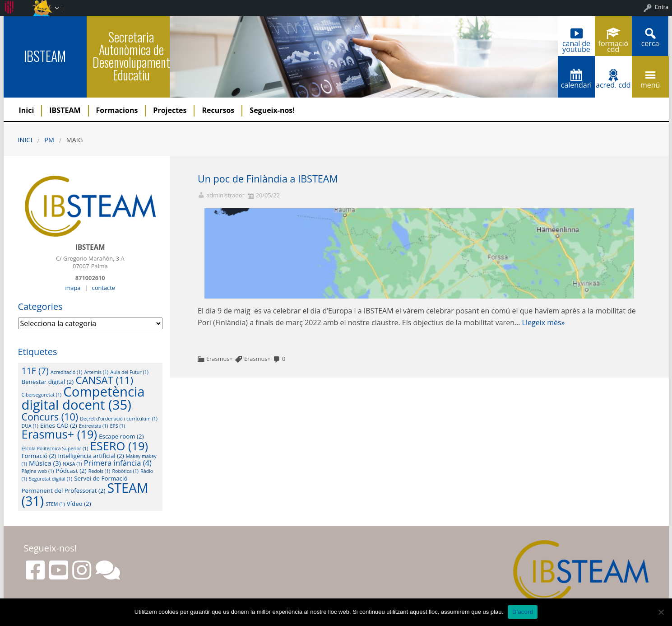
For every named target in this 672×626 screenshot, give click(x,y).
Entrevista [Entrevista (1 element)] (94, 426)
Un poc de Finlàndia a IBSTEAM (268, 179)
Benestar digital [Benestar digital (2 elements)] (48, 382)
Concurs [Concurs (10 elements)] (50, 417)
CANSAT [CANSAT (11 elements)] (104, 380)
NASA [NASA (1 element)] (72, 464)
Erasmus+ (220, 359)
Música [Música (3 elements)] (45, 463)
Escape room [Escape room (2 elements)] (121, 436)
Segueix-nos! (272, 110)
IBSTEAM (45, 56)
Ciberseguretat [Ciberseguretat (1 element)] (42, 395)
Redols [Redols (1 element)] (99, 471)
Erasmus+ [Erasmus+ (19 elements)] (60, 434)
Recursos (218, 110)
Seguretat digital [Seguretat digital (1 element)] (51, 479)
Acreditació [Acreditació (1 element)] (66, 372)
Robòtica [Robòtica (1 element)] (125, 471)
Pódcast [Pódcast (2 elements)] (71, 471)
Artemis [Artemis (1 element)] (97, 372)
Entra (662, 7)
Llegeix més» (544, 322)
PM (49, 140)
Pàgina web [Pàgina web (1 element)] (38, 471)
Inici (27, 110)
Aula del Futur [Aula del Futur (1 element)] (129, 372)
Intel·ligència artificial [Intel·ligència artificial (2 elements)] (91, 456)
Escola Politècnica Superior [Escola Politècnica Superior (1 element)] (55, 448)
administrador (225, 195)
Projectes (170, 110)
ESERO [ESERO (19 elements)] (119, 446)
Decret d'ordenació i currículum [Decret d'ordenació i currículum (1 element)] (119, 419)
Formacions (117, 110)
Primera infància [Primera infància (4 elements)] (118, 463)
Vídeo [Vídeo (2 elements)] (79, 504)
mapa (73, 288)
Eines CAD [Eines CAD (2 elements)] (59, 425)
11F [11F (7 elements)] (35, 371)
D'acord (523, 612)
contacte (104, 288)
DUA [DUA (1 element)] (30, 426)
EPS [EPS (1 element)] (118, 426)
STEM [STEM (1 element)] (55, 504)
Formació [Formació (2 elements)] (39, 456)
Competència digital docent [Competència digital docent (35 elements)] (83, 398)
